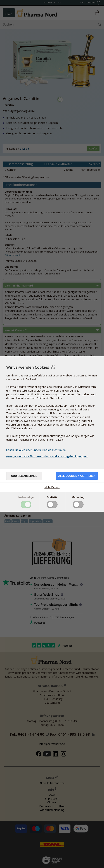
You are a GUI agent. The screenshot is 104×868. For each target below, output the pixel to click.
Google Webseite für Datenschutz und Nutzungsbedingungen (47, 456)
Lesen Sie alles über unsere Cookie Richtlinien (36, 450)
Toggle (26, 505)
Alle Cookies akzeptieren (77, 476)
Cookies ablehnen (24, 476)
